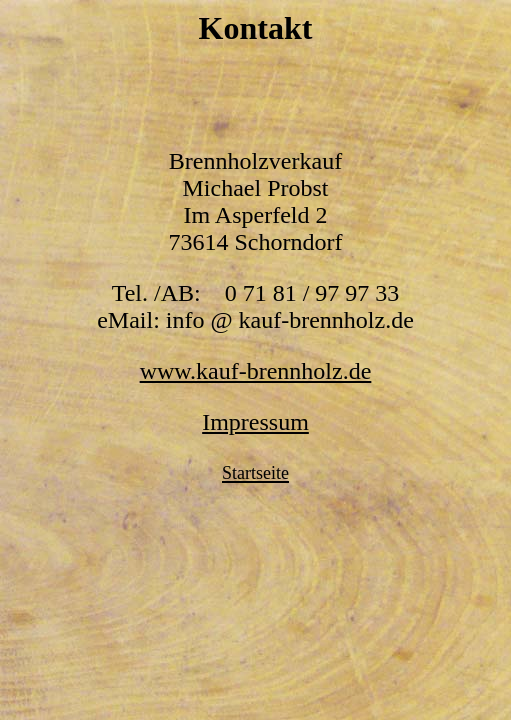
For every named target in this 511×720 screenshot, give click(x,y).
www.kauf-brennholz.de (256, 371)
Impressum (255, 422)
